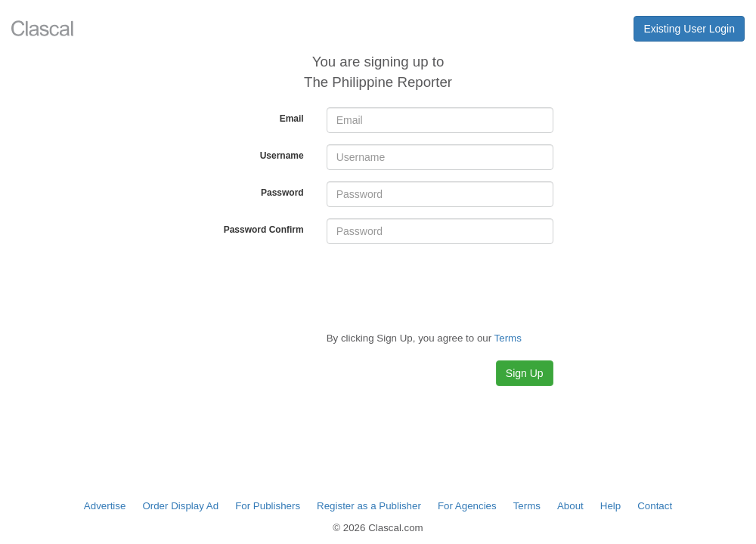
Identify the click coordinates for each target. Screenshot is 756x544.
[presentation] (442, 285)
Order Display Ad (180, 506)
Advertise (105, 506)
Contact (655, 506)
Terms (527, 506)
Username (282, 156)
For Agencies (467, 506)
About (570, 506)
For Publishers (268, 506)
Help (610, 506)
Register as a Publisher (369, 506)
